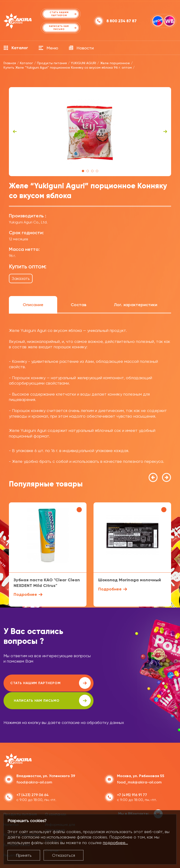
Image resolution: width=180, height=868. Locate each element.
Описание (33, 305)
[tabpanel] (90, 132)
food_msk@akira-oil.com (139, 765)
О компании (56, 797)
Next (165, 132)
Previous (15, 132)
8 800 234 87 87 (122, 21)
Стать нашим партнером (45, 683)
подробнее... (115, 843)
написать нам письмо (134, 683)
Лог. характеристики (136, 305)
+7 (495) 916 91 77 (132, 777)
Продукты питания (20, 797)
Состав (79, 305)
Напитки (11, 807)
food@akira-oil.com (34, 765)
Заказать (21, 278)
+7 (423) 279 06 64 (33, 777)
